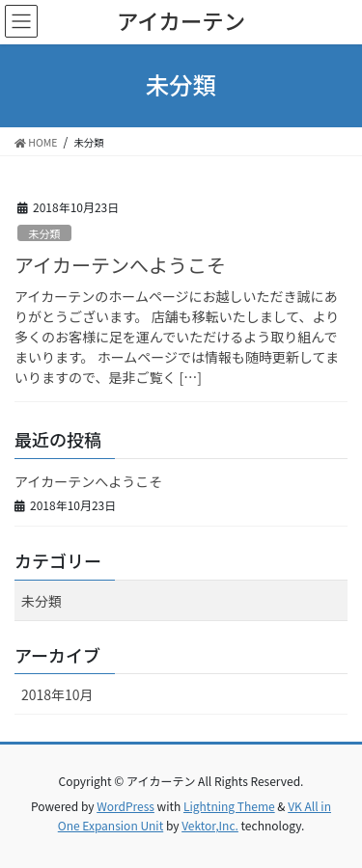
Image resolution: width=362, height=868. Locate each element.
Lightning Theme (229, 806)
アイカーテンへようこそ (120, 265)
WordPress (125, 806)
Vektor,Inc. (210, 825)
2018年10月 (57, 694)
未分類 (44, 233)
